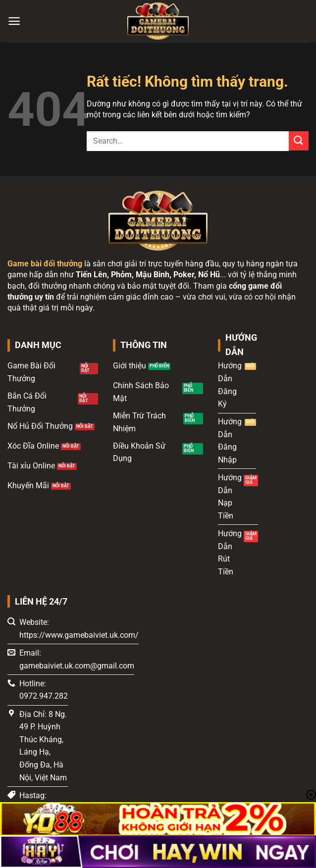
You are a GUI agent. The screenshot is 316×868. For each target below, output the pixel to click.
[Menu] (14, 21)
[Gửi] (299, 141)
